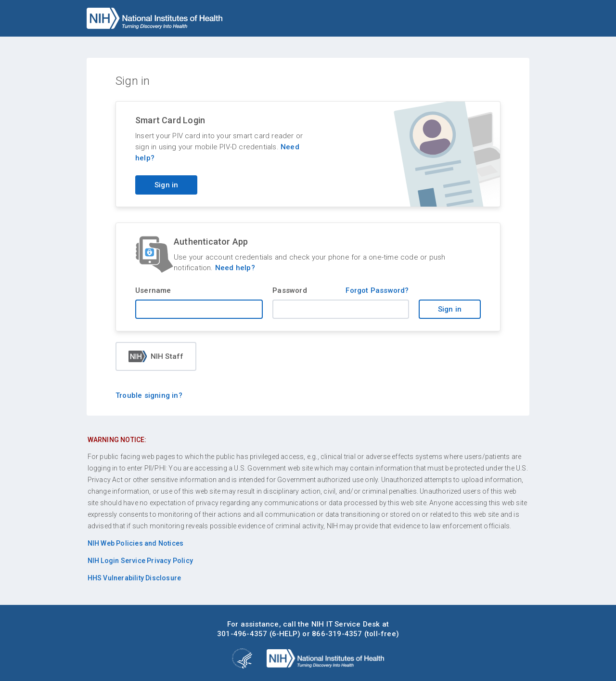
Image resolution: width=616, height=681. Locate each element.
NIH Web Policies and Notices (136, 543)
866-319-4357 (337, 634)
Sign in (450, 309)
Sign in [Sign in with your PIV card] (166, 185)
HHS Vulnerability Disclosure (135, 578)
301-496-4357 (242, 634)
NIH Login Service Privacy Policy (140, 561)
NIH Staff (156, 356)
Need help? (235, 268)
